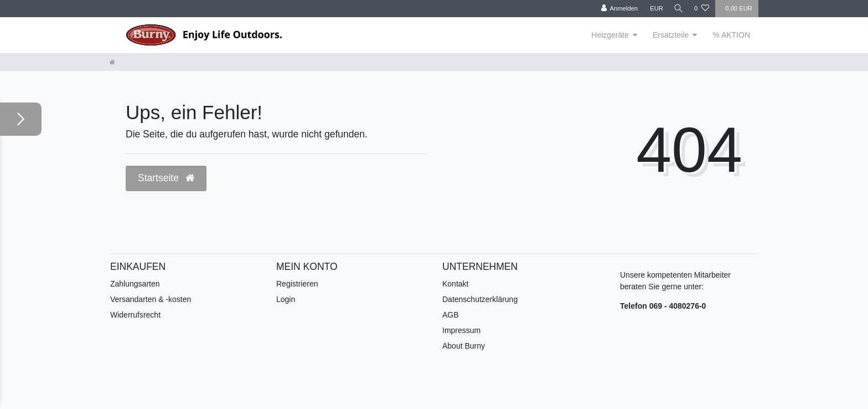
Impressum (461, 330)
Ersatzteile (671, 35)
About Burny (464, 346)
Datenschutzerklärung (480, 299)
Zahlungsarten (135, 284)
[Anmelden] (616, 9)
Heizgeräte (610, 35)
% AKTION (731, 35)
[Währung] (653, 9)
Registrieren (297, 284)
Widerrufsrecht (135, 315)
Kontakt (455, 284)
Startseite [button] (166, 178)
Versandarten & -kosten (151, 299)
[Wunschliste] (702, 9)
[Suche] (677, 9)
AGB (451, 315)
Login (286, 299)
